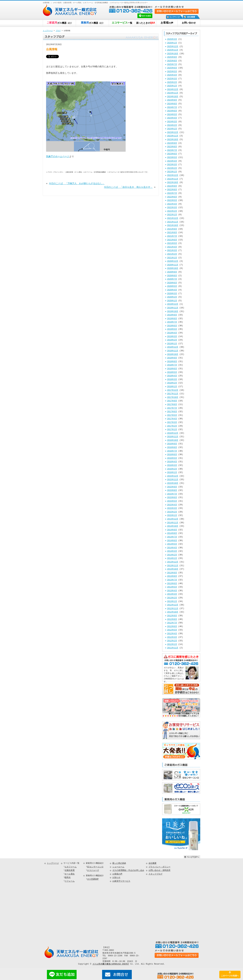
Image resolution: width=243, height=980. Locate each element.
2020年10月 (173, 269)
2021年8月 (172, 233)
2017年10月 (173, 397)
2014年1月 (172, 558)
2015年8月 (172, 490)
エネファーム (71, 867)
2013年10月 (173, 569)
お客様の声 (117, 874)
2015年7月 (172, 494)
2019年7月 (172, 322)
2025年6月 (172, 68)
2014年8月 (172, 533)
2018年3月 (172, 380)
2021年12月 (173, 218)
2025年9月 (172, 57)
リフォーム (70, 881)
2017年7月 (172, 408)
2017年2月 (172, 426)
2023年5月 (172, 158)
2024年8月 (172, 104)
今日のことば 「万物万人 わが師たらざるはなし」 (77, 183)
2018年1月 (172, 387)
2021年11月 (173, 222)
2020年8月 (172, 276)
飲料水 (68, 878)
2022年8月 (172, 190)
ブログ (58, 31)
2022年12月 (173, 175)
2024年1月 (172, 129)
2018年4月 (172, 376)
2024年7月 (172, 108)
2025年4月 (172, 75)
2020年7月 (172, 279)
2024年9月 (172, 100)
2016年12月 (173, 433)
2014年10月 (173, 526)
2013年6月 (172, 584)
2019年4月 (172, 333)
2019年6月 (172, 326)
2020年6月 (172, 283)
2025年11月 (173, 50)
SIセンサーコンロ (95, 867)
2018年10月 (173, 355)
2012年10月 (173, 612)
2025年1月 (172, 86)
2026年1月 (172, 43)
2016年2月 (172, 469)
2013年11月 (173, 566)
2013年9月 (172, 573)
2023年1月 (172, 172)
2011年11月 (173, 648)
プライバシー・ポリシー (159, 867)
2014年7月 (172, 537)
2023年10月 (173, 140)
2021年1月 (172, 258)
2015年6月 (172, 498)
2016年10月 (173, 440)
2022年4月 (172, 204)
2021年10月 (173, 226)
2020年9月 (172, 272)
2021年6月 (172, 240)
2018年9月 (172, 358)
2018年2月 (172, 383)
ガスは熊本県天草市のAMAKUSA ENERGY (111, 964)
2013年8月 (172, 576)
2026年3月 (172, 39)
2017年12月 (173, 390)
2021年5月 (172, 243)
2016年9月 (172, 444)
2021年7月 (172, 236)
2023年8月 (172, 147)
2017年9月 (172, 401)
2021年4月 (172, 247)
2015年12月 (173, 476)
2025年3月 (172, 79)
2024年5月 (172, 115)
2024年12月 (173, 90)
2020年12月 (173, 261)
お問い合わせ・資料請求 (159, 870)
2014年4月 (172, 548)
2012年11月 (173, 609)
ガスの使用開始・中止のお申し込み (128, 870)
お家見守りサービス (121, 881)
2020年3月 (172, 294)
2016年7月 (172, 451)
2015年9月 (172, 487)
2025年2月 (172, 82)
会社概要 (152, 863)
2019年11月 (173, 308)
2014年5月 (172, 544)
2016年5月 (172, 458)
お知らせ (116, 878)
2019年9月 (172, 315)
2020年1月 (172, 301)
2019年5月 (172, 329)
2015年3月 (172, 508)
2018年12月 (173, 347)
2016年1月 (172, 473)
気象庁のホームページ (58, 157)
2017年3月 (172, 423)
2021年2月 (172, 254)
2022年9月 (172, 186)
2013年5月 (172, 587)
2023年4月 (172, 161)
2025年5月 (172, 72)
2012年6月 (172, 627)
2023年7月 (172, 150)
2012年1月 (172, 645)
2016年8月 (172, 448)
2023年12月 (173, 133)
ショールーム (118, 867)
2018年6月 (172, 369)
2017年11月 (173, 394)
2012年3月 (172, 637)
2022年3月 (172, 208)
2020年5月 (172, 286)
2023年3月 (172, 165)
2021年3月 (172, 251)
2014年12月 (173, 519)
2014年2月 (172, 555)
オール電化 (70, 874)
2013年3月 (172, 594)
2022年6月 (172, 197)
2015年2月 (172, 512)
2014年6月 (172, 541)
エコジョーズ (93, 870)
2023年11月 (173, 136)
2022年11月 (173, 179)
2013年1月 (172, 602)
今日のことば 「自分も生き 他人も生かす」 (128, 187)
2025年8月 (172, 61)
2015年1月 (172, 516)
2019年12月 (173, 304)
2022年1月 (172, 215)
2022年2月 (172, 211)
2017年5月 (172, 415)
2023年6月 (172, 154)
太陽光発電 (70, 870)
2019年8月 (172, 319)
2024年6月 (172, 111)
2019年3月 (172, 337)
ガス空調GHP (93, 879)
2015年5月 (172, 501)
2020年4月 (172, 290)
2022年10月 (173, 183)
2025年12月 (173, 47)
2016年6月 (172, 455)
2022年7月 (172, 193)
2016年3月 (172, 465)
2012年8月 (172, 619)
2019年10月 (173, 312)
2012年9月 (172, 616)
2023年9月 (172, 143)
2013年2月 (172, 598)
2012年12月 (173, 605)
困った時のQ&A (119, 863)
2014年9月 (172, 530)
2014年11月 (173, 523)
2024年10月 (173, 97)
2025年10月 (173, 54)
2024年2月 (172, 125)
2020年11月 (173, 265)
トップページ (48, 31)
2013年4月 (172, 591)
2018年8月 (172, 362)
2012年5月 (172, 630)
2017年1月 (172, 430)
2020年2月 (172, 297)
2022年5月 (172, 201)
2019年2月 (172, 340)
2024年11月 (173, 93)
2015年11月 (173, 480)
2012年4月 (172, 634)
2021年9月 (172, 229)
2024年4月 (172, 118)
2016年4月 (172, 462)
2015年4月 (172, 505)
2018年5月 (172, 372)
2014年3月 (172, 551)
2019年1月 (172, 344)
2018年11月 (173, 351)
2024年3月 (172, 122)
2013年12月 (173, 562)
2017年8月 (172, 405)
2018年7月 (172, 365)
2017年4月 (172, 419)
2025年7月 (172, 65)
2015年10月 (173, 483)
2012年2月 (172, 641)
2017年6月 (172, 412)
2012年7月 (172, 623)
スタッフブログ (155, 874)
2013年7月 (172, 580)
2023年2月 (172, 168)
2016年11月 (173, 437)
